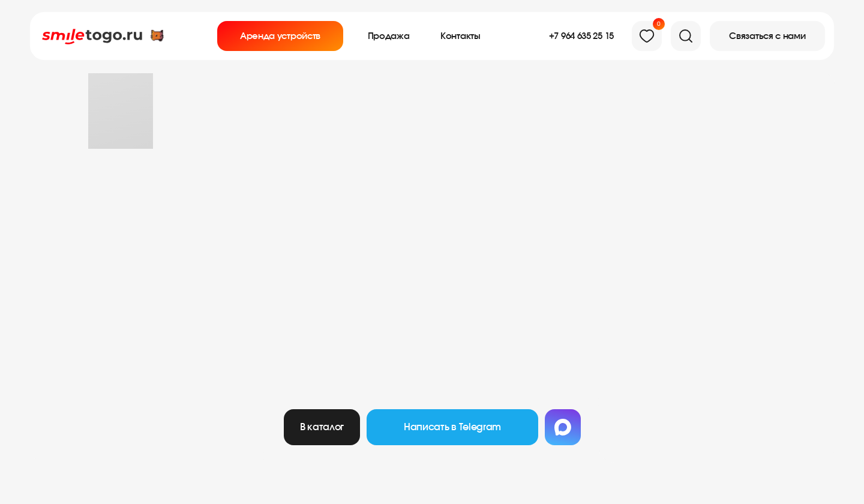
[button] (767, 36)
